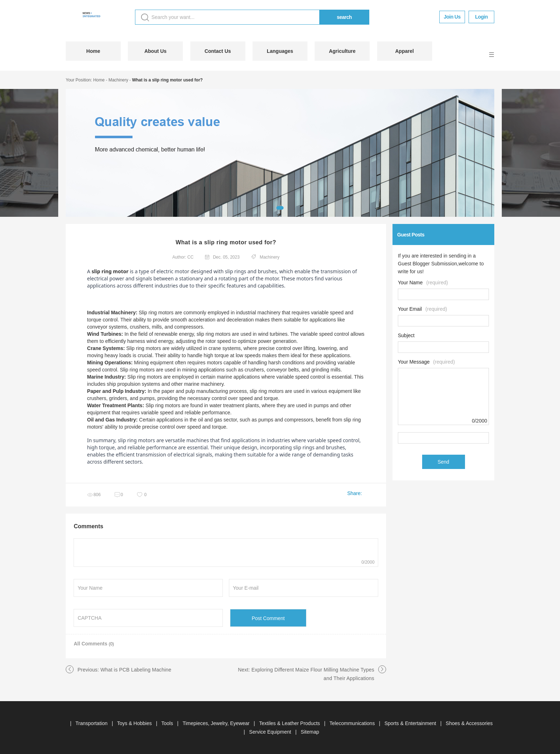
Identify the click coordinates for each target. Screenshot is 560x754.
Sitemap (310, 732)
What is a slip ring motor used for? (167, 80)
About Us (155, 51)
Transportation (92, 723)
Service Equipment (271, 732)
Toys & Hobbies (135, 723)
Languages (280, 51)
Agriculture (342, 51)
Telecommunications (353, 723)
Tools (168, 723)
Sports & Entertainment (411, 723)
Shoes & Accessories (469, 723)
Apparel (404, 51)
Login (481, 17)
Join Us (452, 17)
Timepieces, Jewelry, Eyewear (217, 723)
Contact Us (218, 51)
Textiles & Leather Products (290, 723)
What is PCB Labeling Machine (136, 670)
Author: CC (183, 257)
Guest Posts (411, 235)
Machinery (118, 80)
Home (93, 51)
